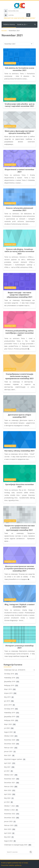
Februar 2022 (9, 786)
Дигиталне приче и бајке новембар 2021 (20, 416)
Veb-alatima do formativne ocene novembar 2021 (20, 69)
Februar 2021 (9, 748)
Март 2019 (8, 689)
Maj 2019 (7, 697)
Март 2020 (8, 724)
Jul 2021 (7, 771)
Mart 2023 (8, 829)
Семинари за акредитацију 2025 (16, 845)
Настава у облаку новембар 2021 (19, 451)
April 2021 (8, 763)
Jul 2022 (7, 802)
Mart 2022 (8, 790)
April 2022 (8, 794)
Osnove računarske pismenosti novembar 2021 (19, 209)
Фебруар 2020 (9, 720)
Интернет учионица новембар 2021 (19, 647)
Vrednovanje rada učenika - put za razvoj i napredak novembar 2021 (20, 105)
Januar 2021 (8, 751)
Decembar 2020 (10, 744)
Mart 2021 (8, 755)
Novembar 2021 (10, 779)
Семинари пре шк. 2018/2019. (15, 670)
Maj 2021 (7, 767)
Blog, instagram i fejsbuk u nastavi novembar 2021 (20, 606)
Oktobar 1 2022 (9, 806)
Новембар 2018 (10, 678)
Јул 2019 (7, 701)
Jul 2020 (7, 728)
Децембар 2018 (10, 681)
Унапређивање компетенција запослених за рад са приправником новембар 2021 (19, 376)
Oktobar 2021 (9, 775)
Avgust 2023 (8, 841)
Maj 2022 (7, 798)
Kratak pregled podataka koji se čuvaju (15, 863)
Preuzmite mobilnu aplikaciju (11, 865)
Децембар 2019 (10, 716)
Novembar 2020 (10, 740)
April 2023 (8, 833)
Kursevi (4, 31)
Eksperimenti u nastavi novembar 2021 (19, 171)
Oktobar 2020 (9, 736)
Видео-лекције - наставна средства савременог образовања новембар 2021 (20, 295)
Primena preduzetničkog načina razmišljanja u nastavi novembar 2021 (20, 333)
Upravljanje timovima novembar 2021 (20, 486)
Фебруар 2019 (9, 685)
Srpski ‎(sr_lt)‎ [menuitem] (21, 24)
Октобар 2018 (9, 674)
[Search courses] (17, 852)
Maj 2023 (7, 837)
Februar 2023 (9, 825)
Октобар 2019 (9, 709)
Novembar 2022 (10, 814)
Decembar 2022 (10, 818)
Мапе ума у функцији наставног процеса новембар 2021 (20, 132)
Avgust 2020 (8, 732)
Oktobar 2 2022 (9, 810)
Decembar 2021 (10, 783)
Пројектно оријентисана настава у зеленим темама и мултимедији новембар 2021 (19, 528)
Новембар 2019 (10, 713)
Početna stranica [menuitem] (9, 24)
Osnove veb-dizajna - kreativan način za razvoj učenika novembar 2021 (19, 251)
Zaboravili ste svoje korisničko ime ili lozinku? (20, 18)
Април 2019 (8, 693)
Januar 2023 (8, 821)
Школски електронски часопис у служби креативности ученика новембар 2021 (19, 569)
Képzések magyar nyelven (13, 759)
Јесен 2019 (8, 705)
